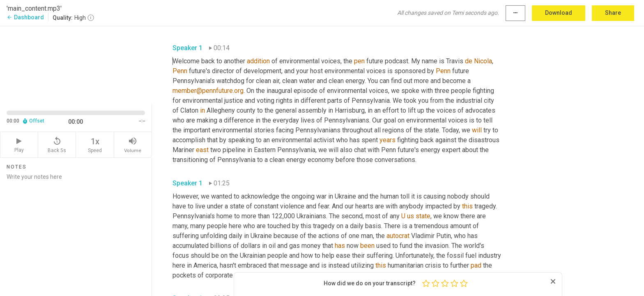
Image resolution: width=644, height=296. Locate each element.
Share (613, 13)
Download (559, 13)
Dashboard (25, 17)
